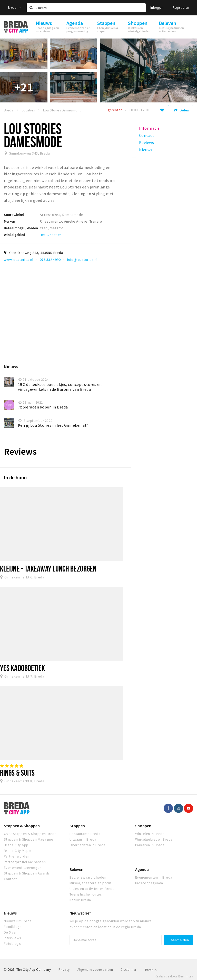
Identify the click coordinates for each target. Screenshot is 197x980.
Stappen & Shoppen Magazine (28, 839)
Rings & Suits (17, 773)
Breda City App (16, 845)
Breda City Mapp (17, 851)
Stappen (77, 826)
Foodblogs (13, 927)
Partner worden (17, 856)
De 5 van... (12, 932)
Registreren (181, 8)
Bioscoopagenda (149, 883)
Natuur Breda (80, 900)
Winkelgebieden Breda (154, 839)
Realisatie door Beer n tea (174, 976)
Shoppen (143, 826)
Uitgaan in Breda (83, 839)
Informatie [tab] (149, 128)
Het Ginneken (51, 235)
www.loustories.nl (18, 260)
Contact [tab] (147, 135)
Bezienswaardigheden (88, 877)
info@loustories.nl (82, 260)
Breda (14, 8)
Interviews (13, 938)
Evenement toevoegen (23, 868)
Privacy (64, 970)
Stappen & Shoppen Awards (27, 873)
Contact (10, 879)
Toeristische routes (86, 894)
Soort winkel (14, 215)
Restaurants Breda (85, 834)
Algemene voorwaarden (95, 970)
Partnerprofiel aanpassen (25, 862)
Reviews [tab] (146, 142)
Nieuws (10, 913)
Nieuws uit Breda (18, 921)
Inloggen (157, 8)
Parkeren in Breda (150, 845)
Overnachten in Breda (87, 845)
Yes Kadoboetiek (22, 668)
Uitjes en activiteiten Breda (92, 889)
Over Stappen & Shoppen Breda (30, 834)
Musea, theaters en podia (91, 883)
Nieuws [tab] (146, 150)
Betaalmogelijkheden (21, 228)
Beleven (76, 869)
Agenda (142, 869)
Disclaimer (128, 970)
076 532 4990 (50, 260)
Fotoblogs (12, 944)
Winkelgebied (14, 235)
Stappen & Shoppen (22, 826)
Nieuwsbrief (80, 913)
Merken (9, 221)
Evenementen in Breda (154, 877)
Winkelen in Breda (150, 834)
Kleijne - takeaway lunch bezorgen (48, 568)
